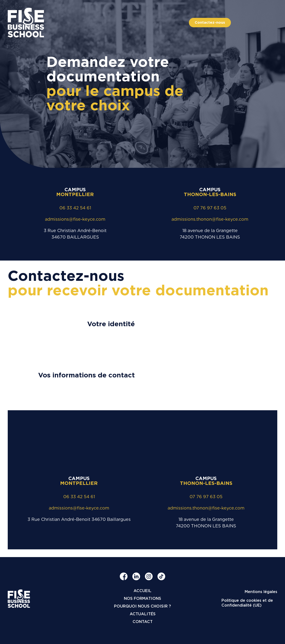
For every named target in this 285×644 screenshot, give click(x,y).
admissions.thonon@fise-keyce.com (210, 219)
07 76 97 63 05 (210, 208)
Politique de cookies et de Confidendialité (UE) (247, 603)
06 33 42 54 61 (75, 208)
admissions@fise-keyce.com (75, 219)
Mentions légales (261, 592)
